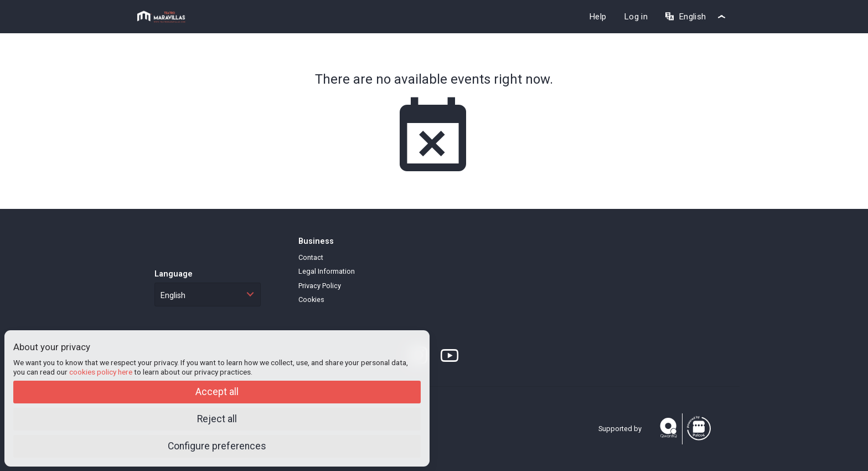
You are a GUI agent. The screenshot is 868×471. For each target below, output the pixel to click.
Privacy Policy (320, 286)
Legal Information (327, 271)
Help (598, 17)
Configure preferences (217, 446)
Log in (636, 17)
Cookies (311, 300)
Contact (311, 257)
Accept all (217, 392)
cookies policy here (101, 372)
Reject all (217, 419)
